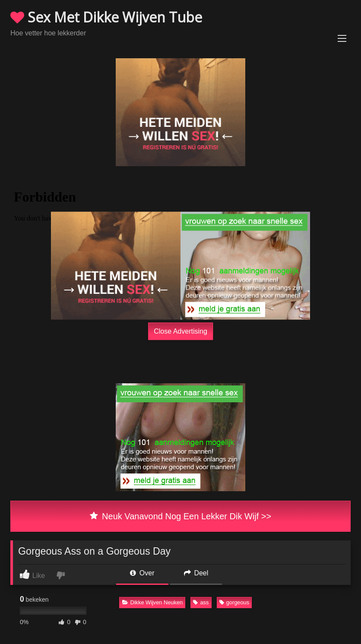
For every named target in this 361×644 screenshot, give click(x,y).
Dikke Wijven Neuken (153, 602)
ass (201, 602)
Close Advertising (180, 331)
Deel (196, 573)
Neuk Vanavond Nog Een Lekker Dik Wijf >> (180, 516)
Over (142, 573)
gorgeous (234, 602)
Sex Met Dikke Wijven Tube (106, 17)
